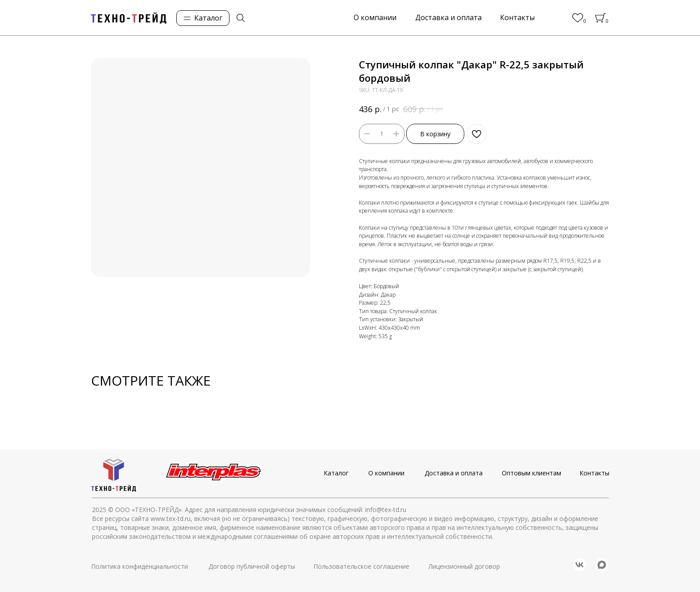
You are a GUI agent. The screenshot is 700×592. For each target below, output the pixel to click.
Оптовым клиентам (531, 473)
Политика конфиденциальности (140, 566)
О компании (386, 473)
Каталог (336, 473)
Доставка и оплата (454, 473)
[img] (241, 18)
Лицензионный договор (464, 566)
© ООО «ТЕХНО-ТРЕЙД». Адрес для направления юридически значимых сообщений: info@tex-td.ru (257, 510)
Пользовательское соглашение (361, 566)
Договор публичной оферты (252, 566)
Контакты (594, 473)
